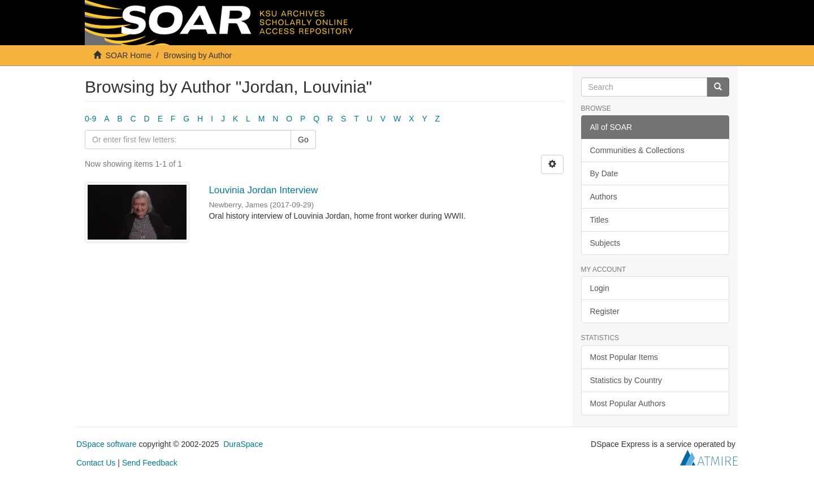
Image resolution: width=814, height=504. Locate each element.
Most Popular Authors (628, 403)
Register (605, 311)
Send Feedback (150, 463)
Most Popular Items (624, 357)
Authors (604, 197)
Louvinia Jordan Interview (263, 190)
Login (600, 288)
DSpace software (107, 444)
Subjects (605, 243)
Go (303, 140)
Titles (599, 220)
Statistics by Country (626, 380)
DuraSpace (243, 444)
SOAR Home (129, 55)
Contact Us (96, 463)
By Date (604, 173)
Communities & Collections (637, 150)
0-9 (90, 119)
